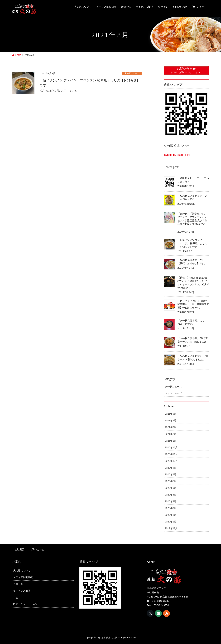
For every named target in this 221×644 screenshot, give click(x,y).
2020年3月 (171, 508)
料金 (16, 595)
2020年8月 (171, 474)
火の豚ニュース (132, 73)
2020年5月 (171, 495)
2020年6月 (171, 488)
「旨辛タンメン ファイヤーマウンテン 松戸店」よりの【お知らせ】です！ (192, 244)
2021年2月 (171, 434)
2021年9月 (171, 414)
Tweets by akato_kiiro (177, 155)
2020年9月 (171, 468)
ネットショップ (173, 393)
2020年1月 (171, 522)
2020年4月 (171, 501)
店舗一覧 (18, 582)
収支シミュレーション (25, 602)
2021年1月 (171, 441)
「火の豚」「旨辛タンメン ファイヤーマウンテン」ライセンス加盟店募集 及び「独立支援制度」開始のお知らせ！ (193, 221)
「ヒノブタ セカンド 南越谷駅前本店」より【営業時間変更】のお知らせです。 (193, 304)
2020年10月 (171, 461)
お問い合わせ (32, 548)
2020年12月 (171, 447)
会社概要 (17, 548)
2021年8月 (171, 420)
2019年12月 (171, 528)
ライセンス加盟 (22, 589)
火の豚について (22, 568)
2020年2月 (171, 515)
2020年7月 (171, 481)
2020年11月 (171, 454)
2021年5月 (171, 427)
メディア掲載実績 (23, 575)
